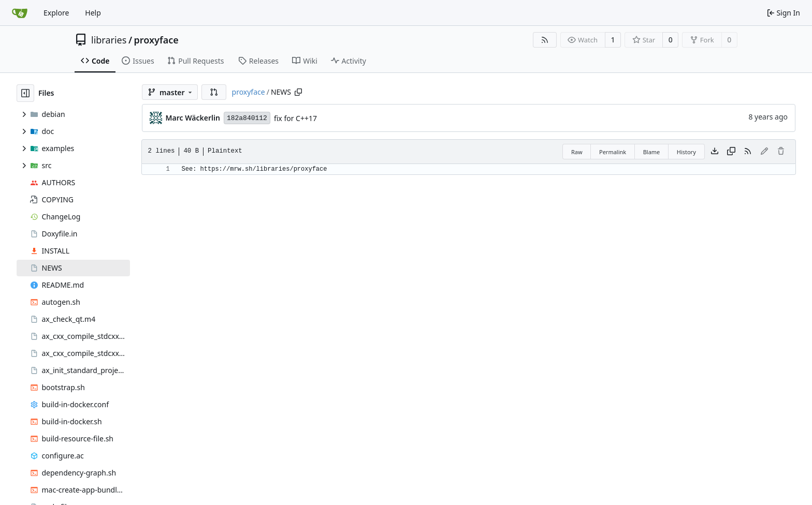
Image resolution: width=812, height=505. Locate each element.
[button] (214, 92)
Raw (577, 152)
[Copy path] (298, 92)
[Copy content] (731, 152)
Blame (652, 152)
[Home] (20, 13)
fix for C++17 (295, 118)
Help (93, 13)
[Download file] (715, 152)
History (686, 152)
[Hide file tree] (25, 93)
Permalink (613, 152)
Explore (56, 13)
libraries (109, 40)
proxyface (156, 40)
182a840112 (247, 118)
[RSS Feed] (545, 40)
